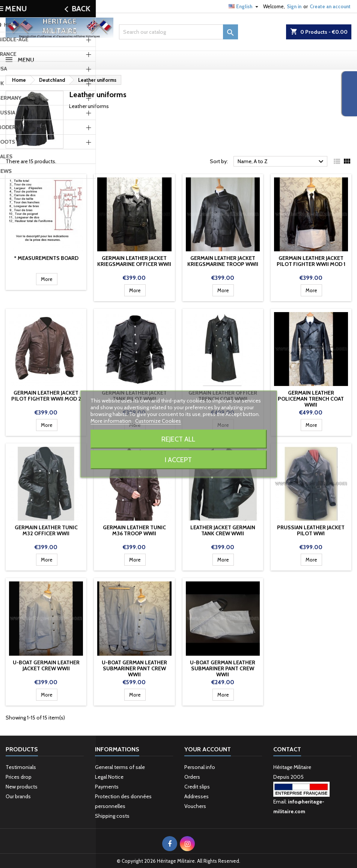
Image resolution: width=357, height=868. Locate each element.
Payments (107, 787)
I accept (178, 460)
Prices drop (19, 777)
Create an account (330, 6)
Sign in (294, 6)
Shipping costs (112, 816)
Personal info (200, 767)
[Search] (178, 32)
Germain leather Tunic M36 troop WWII (134, 530)
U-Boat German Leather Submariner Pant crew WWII (134, 668)
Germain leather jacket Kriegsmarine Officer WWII (134, 261)
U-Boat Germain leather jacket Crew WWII (46, 665)
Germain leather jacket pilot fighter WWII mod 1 (311, 261)
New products (22, 787)
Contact (14, 6)
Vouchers (195, 806)
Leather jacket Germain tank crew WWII (223, 530)
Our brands (18, 796)
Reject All (178, 439)
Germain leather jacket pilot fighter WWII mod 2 (46, 396)
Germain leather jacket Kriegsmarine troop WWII (223, 261)
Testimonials (21, 767)
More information (111, 421)
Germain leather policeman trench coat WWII (311, 399)
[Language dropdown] (244, 6)
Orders (192, 777)
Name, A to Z (282, 162)
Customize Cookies (158, 421)
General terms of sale (120, 767)
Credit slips (197, 787)
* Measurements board (46, 258)
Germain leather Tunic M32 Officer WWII (46, 530)
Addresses (197, 796)
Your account (208, 749)
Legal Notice (109, 777)
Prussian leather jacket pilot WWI (311, 530)
